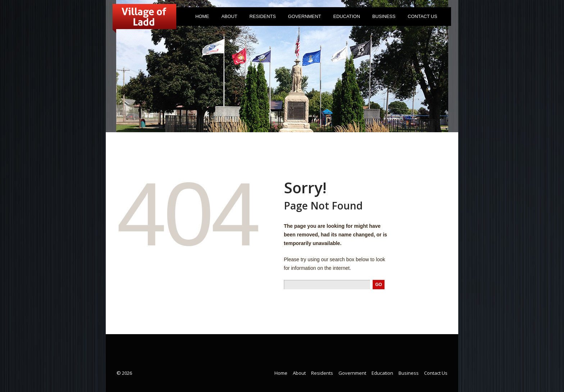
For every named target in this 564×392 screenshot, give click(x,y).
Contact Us (423, 16)
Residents (261, 18)
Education (346, 16)
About (228, 18)
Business (384, 16)
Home (202, 16)
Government (303, 18)
